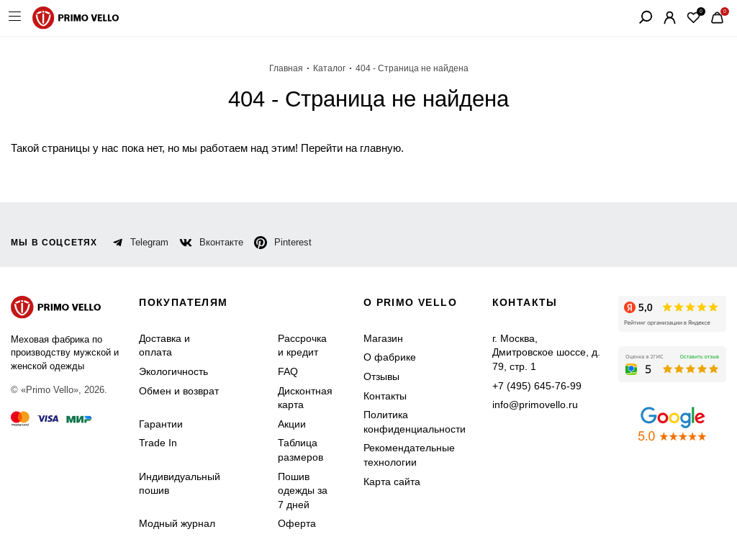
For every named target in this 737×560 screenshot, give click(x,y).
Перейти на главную (351, 148)
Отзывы (381, 376)
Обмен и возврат (179, 391)
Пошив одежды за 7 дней (303, 491)
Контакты (385, 396)
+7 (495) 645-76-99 (537, 386)
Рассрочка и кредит (302, 346)
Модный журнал (177, 523)
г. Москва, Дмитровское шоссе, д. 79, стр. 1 (546, 352)
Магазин (383, 338)
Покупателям (183, 302)
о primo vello (410, 302)
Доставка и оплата (164, 346)
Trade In (158, 443)
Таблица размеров (300, 450)
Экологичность (173, 371)
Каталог (329, 68)
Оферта (297, 523)
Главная (286, 68)
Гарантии (161, 424)
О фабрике (390, 357)
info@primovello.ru (535, 405)
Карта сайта (392, 482)
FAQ (288, 371)
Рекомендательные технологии (409, 455)
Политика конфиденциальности (415, 422)
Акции (292, 424)
